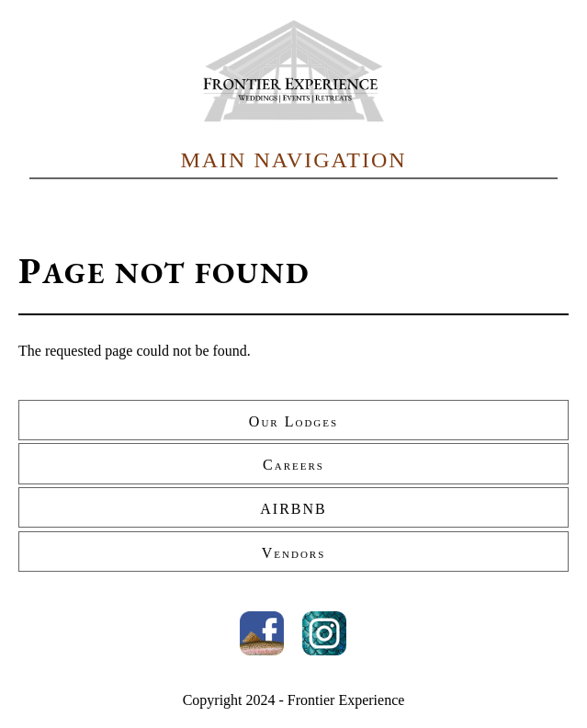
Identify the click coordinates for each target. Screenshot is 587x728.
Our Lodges (293, 421)
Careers (293, 465)
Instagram (324, 633)
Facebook (262, 633)
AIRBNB (293, 509)
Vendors (294, 553)
